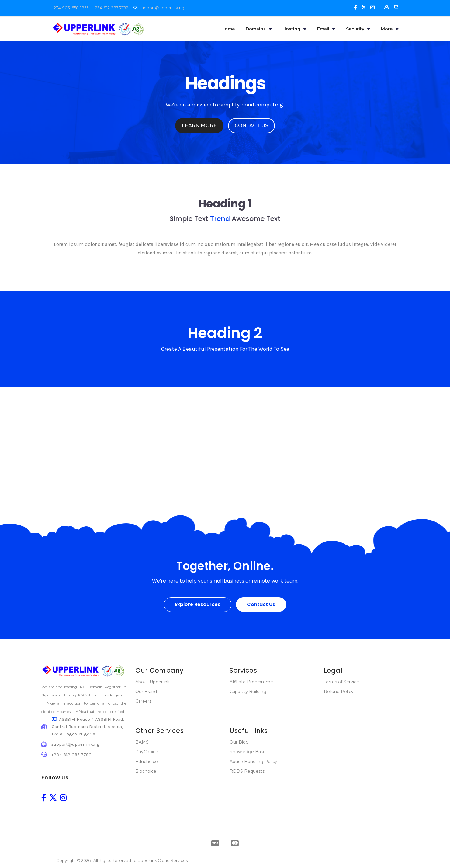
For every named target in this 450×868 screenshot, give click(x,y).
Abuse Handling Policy (253, 762)
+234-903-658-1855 (70, 8)
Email (326, 29)
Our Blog (239, 742)
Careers (143, 701)
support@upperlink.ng (162, 8)
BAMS (142, 742)
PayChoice (147, 752)
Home (228, 29)
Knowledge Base (248, 752)
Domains (259, 29)
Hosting (294, 29)
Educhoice (147, 762)
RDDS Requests (247, 771)
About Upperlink (152, 682)
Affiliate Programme (251, 682)
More (390, 29)
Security (358, 29)
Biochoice (146, 771)
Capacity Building (248, 692)
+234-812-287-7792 (111, 8)
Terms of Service (341, 682)
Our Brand (146, 692)
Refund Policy (339, 692)
